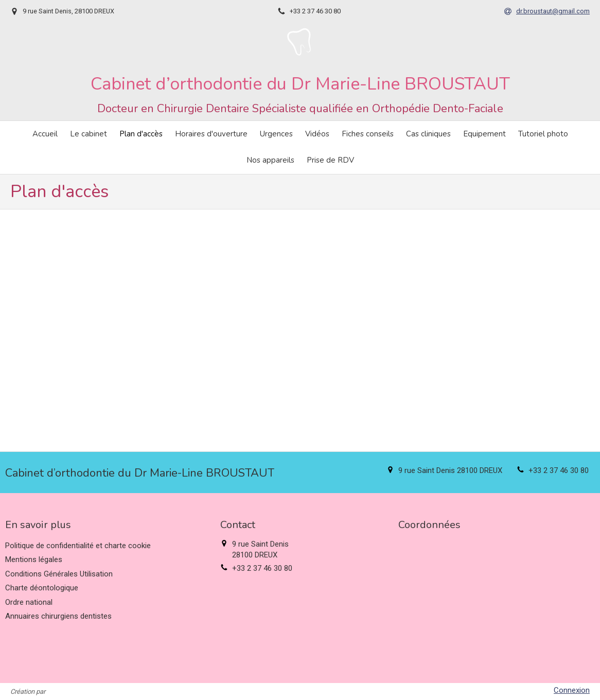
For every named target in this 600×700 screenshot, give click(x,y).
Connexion (572, 690)
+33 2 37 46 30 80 (559, 470)
